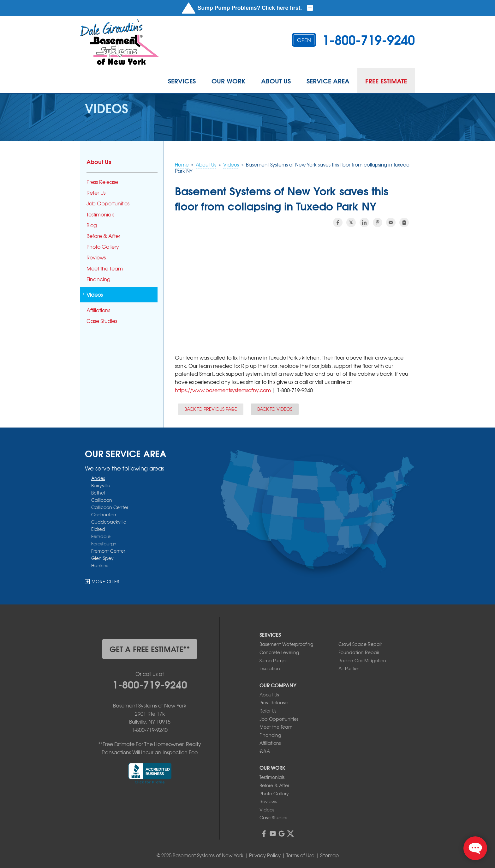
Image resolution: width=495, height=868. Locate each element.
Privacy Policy (265, 855)
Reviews (96, 257)
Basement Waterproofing (286, 644)
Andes (98, 478)
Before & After (103, 236)
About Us (276, 81)
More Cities (105, 581)
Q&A (265, 751)
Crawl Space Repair (360, 644)
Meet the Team (105, 268)
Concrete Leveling (279, 652)
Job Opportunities (108, 203)
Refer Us (96, 193)
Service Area (328, 81)
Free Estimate (386, 81)
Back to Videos (275, 409)
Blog (92, 225)
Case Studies (102, 321)
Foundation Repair (359, 652)
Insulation (270, 668)
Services (182, 81)
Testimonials (100, 214)
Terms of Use (300, 855)
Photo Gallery (103, 247)
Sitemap (329, 855)
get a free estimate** (150, 649)
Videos (95, 295)
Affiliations (98, 310)
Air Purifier (349, 668)
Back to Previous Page (211, 409)
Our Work (228, 81)
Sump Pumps (273, 660)
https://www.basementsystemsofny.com (223, 390)
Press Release (102, 182)
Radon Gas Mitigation (362, 660)
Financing (98, 279)
